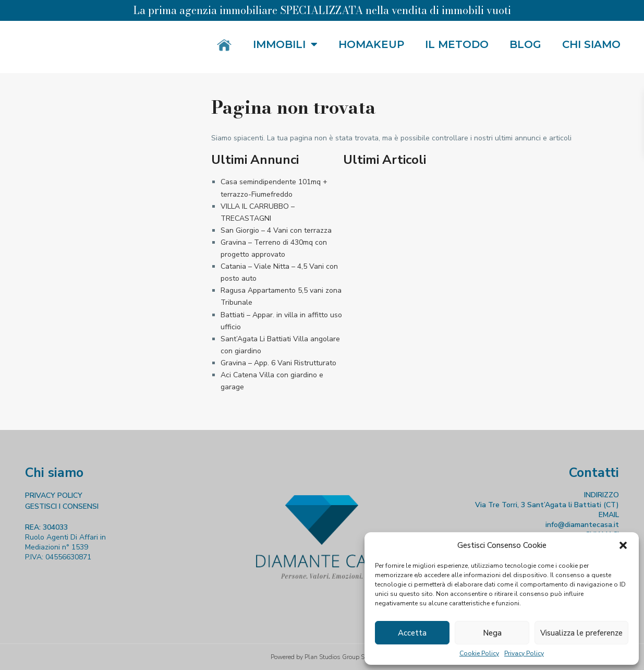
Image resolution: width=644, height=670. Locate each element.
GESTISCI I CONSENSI (62, 506)
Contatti (594, 473)
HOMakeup (371, 44)
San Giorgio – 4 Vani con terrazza (276, 230)
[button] (623, 545)
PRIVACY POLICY (54, 495)
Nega (492, 633)
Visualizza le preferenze (581, 633)
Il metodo (457, 44)
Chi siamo (591, 44)
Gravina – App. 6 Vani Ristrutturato (278, 363)
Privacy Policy (524, 653)
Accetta (412, 633)
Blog (525, 44)
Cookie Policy (479, 653)
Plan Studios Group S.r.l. (339, 657)
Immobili (285, 44)
